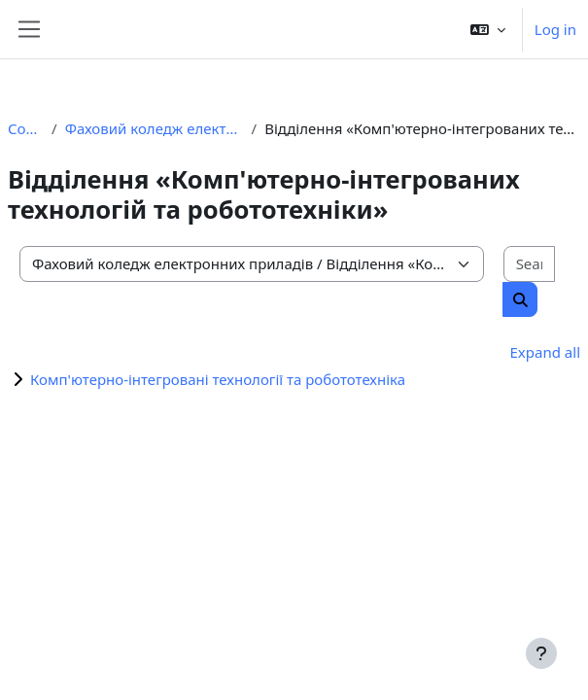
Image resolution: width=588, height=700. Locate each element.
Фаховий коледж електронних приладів (155, 128)
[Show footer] (541, 653)
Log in (555, 29)
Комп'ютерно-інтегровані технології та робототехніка (218, 379)
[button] (488, 29)
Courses (26, 128)
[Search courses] (529, 264)
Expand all (545, 352)
